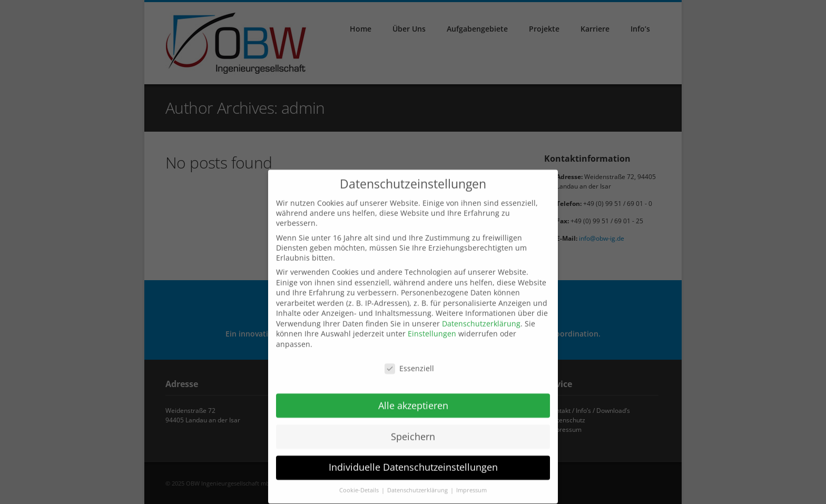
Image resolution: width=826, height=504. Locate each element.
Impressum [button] (471, 486)
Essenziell (409, 363)
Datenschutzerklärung (481, 318)
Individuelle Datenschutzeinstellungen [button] (413, 462)
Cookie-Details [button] (360, 486)
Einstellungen (432, 329)
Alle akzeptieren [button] (413, 400)
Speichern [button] (413, 431)
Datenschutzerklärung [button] (418, 486)
